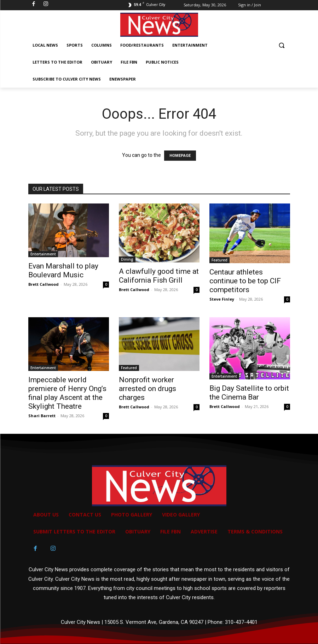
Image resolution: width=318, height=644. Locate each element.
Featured (219, 260)
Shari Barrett (42, 416)
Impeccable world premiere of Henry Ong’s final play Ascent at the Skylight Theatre (67, 393)
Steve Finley (222, 299)
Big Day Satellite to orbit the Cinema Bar (249, 393)
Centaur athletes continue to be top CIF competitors (245, 281)
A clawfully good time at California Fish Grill (159, 276)
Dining (127, 259)
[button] (282, 45)
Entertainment (43, 254)
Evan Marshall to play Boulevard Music (63, 270)
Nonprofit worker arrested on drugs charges (148, 389)
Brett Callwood (44, 284)
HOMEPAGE (180, 156)
